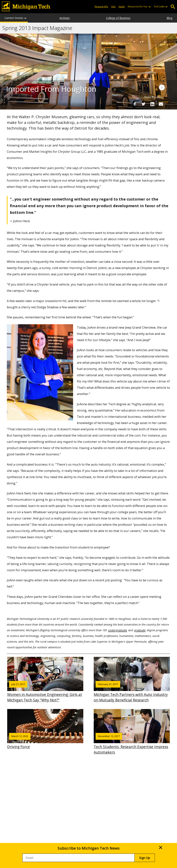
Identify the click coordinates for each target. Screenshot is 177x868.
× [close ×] (161, 847)
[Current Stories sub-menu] (26, 18)
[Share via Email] (161, 104)
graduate (140, 630)
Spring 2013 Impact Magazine (37, 28)
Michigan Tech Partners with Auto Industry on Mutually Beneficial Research (132, 680)
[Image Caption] (162, 87)
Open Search (173, 7)
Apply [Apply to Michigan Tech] (122, 7)
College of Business (118, 18)
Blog (170, 18)
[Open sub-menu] (149, 7)
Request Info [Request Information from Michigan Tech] (101, 7)
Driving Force (45, 729)
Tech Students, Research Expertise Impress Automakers (132, 732)
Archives (65, 18)
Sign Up (145, 858)
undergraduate (118, 630)
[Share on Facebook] (135, 104)
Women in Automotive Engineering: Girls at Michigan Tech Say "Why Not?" (45, 680)
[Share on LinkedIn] (152, 104)
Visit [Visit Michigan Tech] (113, 7)
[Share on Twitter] (143, 104)
